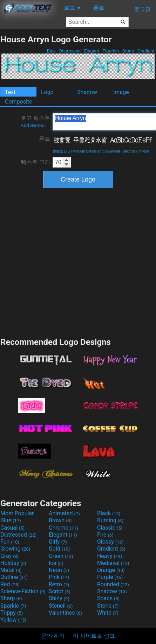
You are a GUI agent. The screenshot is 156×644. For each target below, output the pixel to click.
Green (61, 556)
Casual (12, 528)
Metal (11, 570)
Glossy (110, 542)
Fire (105, 535)
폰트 (45, 139)
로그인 (142, 9)
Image (121, 92)
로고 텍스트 (35, 121)
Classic (110, 528)
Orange (111, 570)
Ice (56, 563)
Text (10, 92)
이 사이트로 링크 (94, 636)
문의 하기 (53, 636)
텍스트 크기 (35, 162)
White (108, 613)
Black (109, 513)
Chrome (63, 528)
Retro (59, 584)
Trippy (12, 613)
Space (108, 598)
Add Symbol (33, 125)
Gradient (146, 51)
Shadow (87, 92)
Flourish (111, 51)
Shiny (59, 598)
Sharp (11, 598)
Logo (47, 92)
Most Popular (17, 513)
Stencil (61, 606)
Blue (51, 51)
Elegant (92, 51)
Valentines (65, 613)
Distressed (70, 51)
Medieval (113, 563)
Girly (58, 542)
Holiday (13, 563)
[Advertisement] (68, 262)
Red (10, 584)
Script (60, 591)
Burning (110, 520)
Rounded (113, 584)
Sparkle (13, 606)
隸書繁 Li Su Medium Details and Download (86, 151)
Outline (14, 577)
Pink (59, 577)
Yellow (13, 620)
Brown (60, 520)
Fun (10, 542)
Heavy (110, 556)
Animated (64, 513)
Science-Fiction (23, 591)
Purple (110, 577)
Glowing (15, 549)
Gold (59, 549)
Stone (128, 51)
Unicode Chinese (136, 151)
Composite (19, 102)
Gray (9, 556)
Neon (59, 570)
